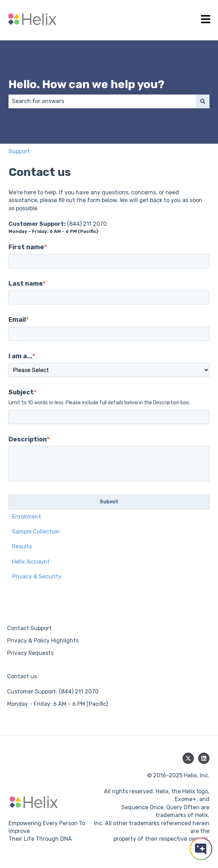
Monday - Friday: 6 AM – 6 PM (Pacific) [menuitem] (57, 704)
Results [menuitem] (22, 546)
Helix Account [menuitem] (31, 562)
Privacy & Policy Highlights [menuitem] (43, 641)
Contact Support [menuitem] (29, 628)
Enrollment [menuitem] (27, 517)
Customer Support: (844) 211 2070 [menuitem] (53, 692)
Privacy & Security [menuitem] (37, 576)
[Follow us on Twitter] (188, 758)
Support (19, 151)
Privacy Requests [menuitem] (30, 653)
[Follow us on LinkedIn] (204, 758)
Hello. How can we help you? (86, 84)
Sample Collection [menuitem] (36, 532)
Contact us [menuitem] (22, 676)
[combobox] (102, 101)
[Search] (203, 101)
